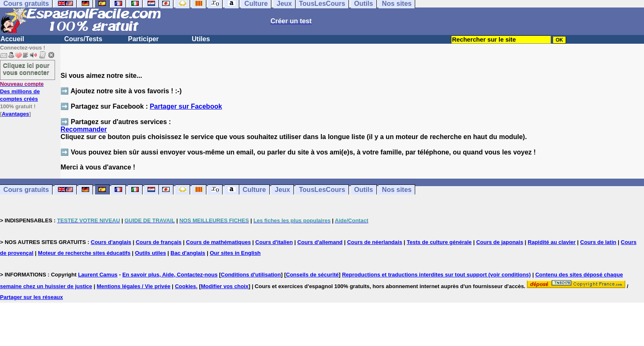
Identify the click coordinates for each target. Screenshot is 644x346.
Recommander (84, 129)
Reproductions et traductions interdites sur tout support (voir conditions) (436, 275)
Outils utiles (150, 253)
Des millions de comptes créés (22, 91)
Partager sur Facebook (186, 106)
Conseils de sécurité (312, 275)
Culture (254, 190)
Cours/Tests (83, 39)
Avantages (15, 114)
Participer (143, 39)
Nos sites (397, 190)
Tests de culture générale (439, 242)
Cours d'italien (274, 242)
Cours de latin (598, 242)
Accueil (12, 39)
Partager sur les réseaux (31, 297)
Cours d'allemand (320, 242)
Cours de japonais (500, 242)
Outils (364, 190)
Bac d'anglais (188, 253)
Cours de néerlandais (375, 242)
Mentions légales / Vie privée (134, 286)
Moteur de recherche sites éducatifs (84, 253)
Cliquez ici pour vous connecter (26, 69)
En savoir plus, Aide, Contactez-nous (170, 275)
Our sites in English (235, 253)
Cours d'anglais (111, 242)
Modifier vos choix (225, 286)
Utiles (201, 39)
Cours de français (159, 242)
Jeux (282, 190)
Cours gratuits (26, 190)
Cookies (186, 286)
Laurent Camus (98, 275)
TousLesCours (322, 190)
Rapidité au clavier (552, 242)
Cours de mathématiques (218, 242)
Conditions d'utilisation (251, 275)
